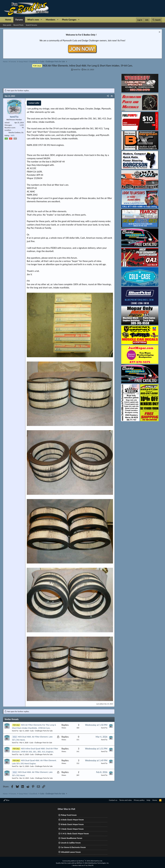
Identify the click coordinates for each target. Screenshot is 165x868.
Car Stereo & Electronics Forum (73, 847)
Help (148, 800)
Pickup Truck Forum (69, 815)
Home (8, 20)
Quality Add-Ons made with (65, 863)
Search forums (31, 25)
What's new (33, 20)
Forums (19, 20)
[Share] (108, 96)
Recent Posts (18, 25)
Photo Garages (69, 20)
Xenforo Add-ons (83, 865)
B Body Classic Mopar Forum (72, 824)
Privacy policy (139, 800)
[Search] (156, 20)
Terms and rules (125, 800)
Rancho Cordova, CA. (16, 133)
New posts (7, 25)
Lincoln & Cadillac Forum (71, 843)
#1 (112, 96)
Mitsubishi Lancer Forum (71, 852)
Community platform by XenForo (82, 861)
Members (51, 20)
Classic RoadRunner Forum (72, 838)
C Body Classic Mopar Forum (72, 829)
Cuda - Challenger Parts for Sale (41, 731)
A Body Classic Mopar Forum (72, 820)
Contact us (113, 800)
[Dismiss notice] (159, 32)
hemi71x (77, 70)
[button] (41, 20)
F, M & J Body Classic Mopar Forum (75, 834)
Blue (6, 800)
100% (13, 135)
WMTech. (93, 863)
